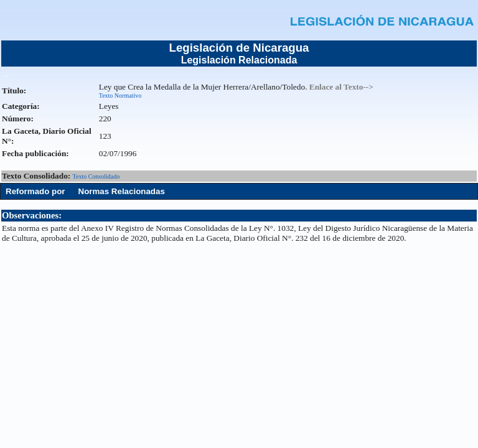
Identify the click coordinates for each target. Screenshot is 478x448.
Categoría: (21, 106)
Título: (14, 91)
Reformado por (35, 191)
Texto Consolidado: (37, 176)
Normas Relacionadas (122, 191)
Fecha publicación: (35, 153)
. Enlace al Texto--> (339, 87)
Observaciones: (32, 215)
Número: (18, 119)
